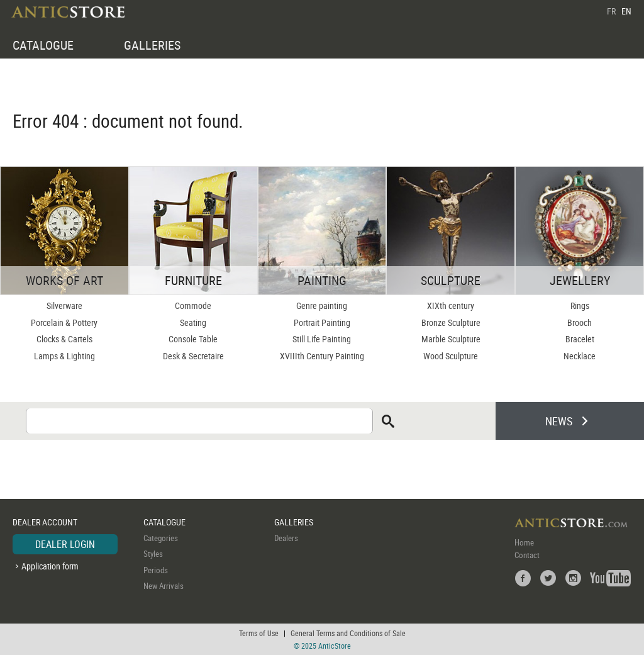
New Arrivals (164, 586)
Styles (153, 554)
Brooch (580, 322)
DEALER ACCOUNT (45, 522)
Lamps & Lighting (64, 356)
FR (611, 11)
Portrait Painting (322, 322)
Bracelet (580, 339)
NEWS (559, 421)
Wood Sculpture (451, 356)
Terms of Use (259, 633)
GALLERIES (152, 45)
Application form (50, 566)
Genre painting (322, 305)
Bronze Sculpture (451, 322)
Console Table (193, 339)
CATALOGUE (43, 45)
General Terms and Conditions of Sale (348, 633)
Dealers (286, 538)
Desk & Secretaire (193, 356)
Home (524, 542)
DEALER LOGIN (65, 544)
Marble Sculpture (451, 339)
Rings (580, 305)
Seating (193, 322)
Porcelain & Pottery (64, 322)
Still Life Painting (322, 339)
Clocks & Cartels (64, 339)
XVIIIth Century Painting (322, 356)
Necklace (580, 356)
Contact (527, 555)
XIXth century (451, 305)
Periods (156, 570)
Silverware (64, 305)
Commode (193, 305)
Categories (161, 538)
